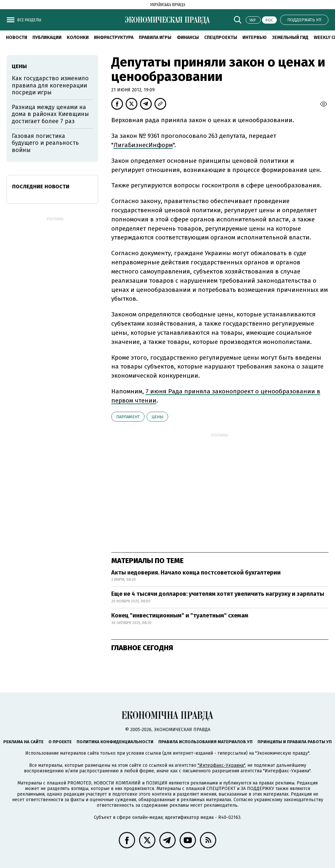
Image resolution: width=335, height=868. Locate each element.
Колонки (78, 38)
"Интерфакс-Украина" (221, 765)
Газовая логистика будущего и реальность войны (45, 143)
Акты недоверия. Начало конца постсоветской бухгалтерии (196, 573)
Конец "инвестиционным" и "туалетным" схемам (180, 615)
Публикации (47, 38)
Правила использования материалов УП (205, 742)
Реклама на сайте (23, 742)
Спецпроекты (221, 38)
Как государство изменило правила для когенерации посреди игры (50, 85)
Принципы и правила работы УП (295, 742)
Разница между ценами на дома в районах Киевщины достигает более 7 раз (50, 114)
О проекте (60, 742)
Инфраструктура (114, 38)
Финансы (188, 38)
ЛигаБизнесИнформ (143, 145)
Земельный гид (290, 38)
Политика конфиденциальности (115, 742)
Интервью (255, 38)
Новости (17, 38)
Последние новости (41, 187)
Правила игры (155, 38)
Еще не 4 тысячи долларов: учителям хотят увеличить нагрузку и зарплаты (218, 594)
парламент (128, 417)
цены (157, 417)
